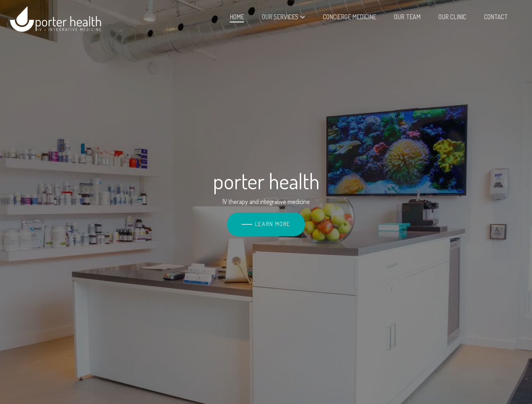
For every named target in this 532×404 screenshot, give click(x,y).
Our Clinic (452, 17)
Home (237, 17)
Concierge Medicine (350, 17)
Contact (496, 17)
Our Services (284, 17)
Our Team (407, 17)
